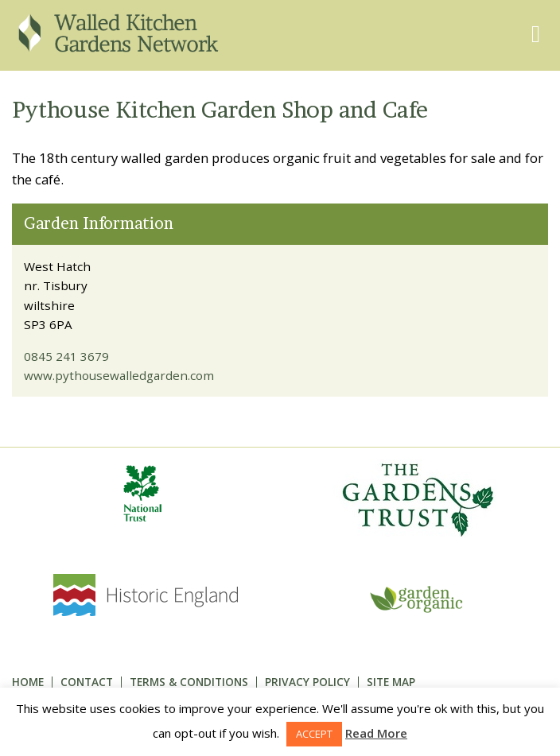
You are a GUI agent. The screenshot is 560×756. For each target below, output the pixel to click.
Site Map (391, 682)
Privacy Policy (307, 682)
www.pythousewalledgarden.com (119, 375)
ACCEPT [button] (314, 734)
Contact (87, 682)
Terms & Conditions (189, 682)
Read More (376, 733)
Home (28, 682)
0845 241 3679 (66, 356)
